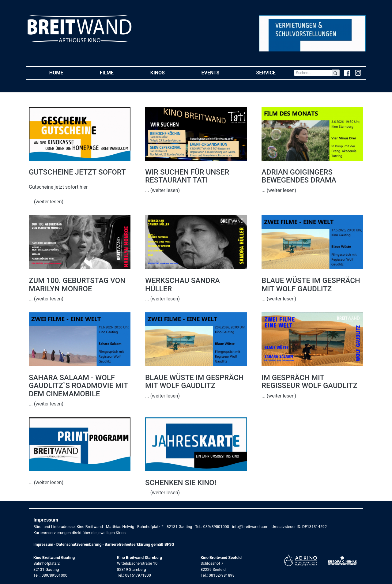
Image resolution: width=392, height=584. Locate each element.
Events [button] (220, 72)
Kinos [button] (167, 72)
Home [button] (65, 72)
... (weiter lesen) (46, 202)
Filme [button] (116, 72)
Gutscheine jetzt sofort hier (58, 187)
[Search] (313, 73)
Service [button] (275, 72)
